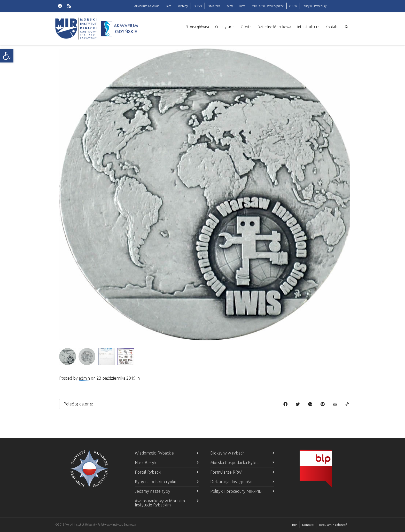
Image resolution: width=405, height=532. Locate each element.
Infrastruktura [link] (308, 27)
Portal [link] (243, 6)
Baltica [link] (198, 6)
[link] (7, 56)
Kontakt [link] (332, 27)
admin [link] (84, 378)
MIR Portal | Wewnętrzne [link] (268, 6)
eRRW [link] (293, 6)
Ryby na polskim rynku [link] (155, 482)
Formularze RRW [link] (226, 472)
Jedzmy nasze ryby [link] (153, 491)
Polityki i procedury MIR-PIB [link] (236, 491)
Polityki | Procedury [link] (314, 6)
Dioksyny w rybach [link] (227, 453)
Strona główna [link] (197, 27)
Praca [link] (168, 6)
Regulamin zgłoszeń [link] (333, 525)
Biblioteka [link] (214, 6)
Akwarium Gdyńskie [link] (147, 6)
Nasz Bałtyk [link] (146, 463)
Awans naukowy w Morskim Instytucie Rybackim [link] (160, 503)
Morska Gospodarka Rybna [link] (235, 463)
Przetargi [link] (182, 6)
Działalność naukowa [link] (274, 27)
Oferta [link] (246, 27)
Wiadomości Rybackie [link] (154, 453)
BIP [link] (294, 525)
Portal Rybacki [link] (148, 472)
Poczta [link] (229, 6)
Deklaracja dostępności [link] (231, 482)
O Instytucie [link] (225, 27)
